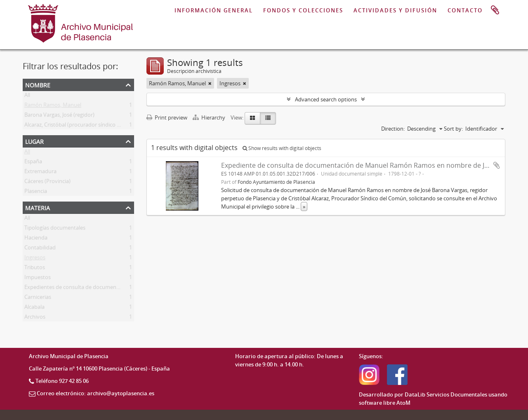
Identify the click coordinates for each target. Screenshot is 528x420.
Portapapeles (495, 10)
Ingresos (35, 259)
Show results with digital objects (282, 148)
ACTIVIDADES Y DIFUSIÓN (395, 10)
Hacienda (36, 239)
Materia (38, 207)
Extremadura (40, 173)
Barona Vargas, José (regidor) (59, 116)
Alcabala (34, 308)
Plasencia (36, 192)
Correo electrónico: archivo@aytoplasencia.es (95, 393)
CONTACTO (465, 10)
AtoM (403, 403)
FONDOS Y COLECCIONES (303, 10)
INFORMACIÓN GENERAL (214, 10)
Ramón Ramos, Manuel (53, 106)
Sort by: (453, 129)
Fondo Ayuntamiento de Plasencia (276, 182)
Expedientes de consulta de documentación (78, 289)
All (27, 96)
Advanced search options (326, 99)
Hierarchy (210, 117)
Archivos (35, 318)
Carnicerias (38, 298)
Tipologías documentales (55, 229)
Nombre (38, 84)
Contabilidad (40, 249)
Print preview (167, 117)
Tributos (35, 269)
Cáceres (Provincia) (47, 183)
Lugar (34, 141)
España (33, 163)
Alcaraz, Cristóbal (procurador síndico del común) (84, 126)
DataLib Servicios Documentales (446, 394)
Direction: (393, 129)
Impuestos (38, 279)
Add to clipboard (497, 165)
